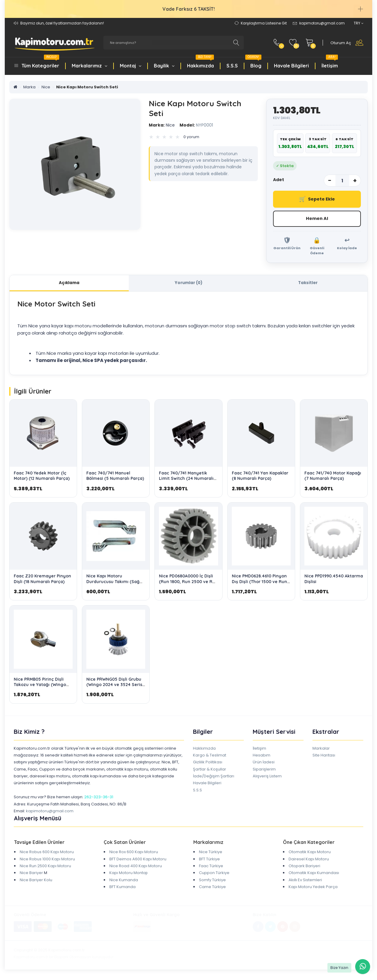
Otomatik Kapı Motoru (310, 854)
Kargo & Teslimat (210, 757)
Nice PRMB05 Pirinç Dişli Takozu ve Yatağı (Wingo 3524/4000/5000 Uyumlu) (42, 686)
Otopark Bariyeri (304, 867)
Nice (46, 87)
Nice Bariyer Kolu (36, 881)
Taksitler (308, 284)
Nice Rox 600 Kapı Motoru (134, 854)
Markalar (321, 750)
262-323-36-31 (99, 799)
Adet (279, 180)
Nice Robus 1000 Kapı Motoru (47, 860)
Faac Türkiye (211, 867)
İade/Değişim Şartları (214, 778)
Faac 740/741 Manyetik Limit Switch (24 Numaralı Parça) (186, 480)
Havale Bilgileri (291, 66)
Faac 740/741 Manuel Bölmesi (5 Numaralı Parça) (115, 477)
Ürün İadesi (264, 764)
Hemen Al (317, 219)
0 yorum (191, 137)
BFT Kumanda (122, 888)
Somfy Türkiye (212, 881)
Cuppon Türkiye (214, 875)
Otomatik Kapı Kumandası (314, 875)
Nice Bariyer (31, 875)
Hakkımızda (200, 62)
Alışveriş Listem (267, 778)
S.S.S (232, 66)
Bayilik (164, 66)
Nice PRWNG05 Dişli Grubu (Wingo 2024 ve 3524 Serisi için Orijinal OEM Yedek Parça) (115, 689)
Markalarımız (89, 66)
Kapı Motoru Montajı (128, 875)
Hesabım (262, 757)
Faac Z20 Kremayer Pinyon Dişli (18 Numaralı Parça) (42, 580)
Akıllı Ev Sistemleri (305, 881)
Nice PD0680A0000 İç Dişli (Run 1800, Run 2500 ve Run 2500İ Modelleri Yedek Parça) (188, 586)
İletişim (330, 62)
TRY (358, 23)
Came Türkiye (212, 888)
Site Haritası (324, 757)
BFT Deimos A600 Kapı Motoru (138, 860)
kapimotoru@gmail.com (50, 812)
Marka (29, 87)
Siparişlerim (264, 771)
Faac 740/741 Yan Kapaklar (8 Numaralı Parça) (260, 477)
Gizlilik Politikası (208, 764)
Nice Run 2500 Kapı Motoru (45, 867)
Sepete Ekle (317, 199)
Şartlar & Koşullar (210, 771)
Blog (253, 62)
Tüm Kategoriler (40, 62)
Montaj (131, 66)
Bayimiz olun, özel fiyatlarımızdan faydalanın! (62, 23)
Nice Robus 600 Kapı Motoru (47, 854)
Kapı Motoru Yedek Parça (313, 888)
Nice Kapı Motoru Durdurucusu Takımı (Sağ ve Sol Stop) (113, 583)
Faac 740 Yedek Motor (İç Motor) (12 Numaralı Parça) (42, 477)
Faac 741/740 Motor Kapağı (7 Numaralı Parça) (333, 477)
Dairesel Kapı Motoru (309, 860)
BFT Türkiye (209, 860)
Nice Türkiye (211, 854)
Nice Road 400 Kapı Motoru (136, 867)
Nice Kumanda (124, 881)
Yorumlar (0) (188, 284)
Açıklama (69, 284)
